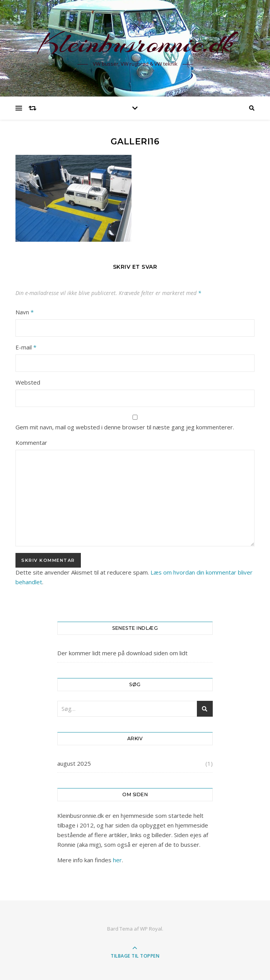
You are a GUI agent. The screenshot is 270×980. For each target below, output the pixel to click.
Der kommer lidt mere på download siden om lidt (122, 653)
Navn (25, 312)
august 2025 (74, 763)
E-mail (26, 347)
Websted (28, 382)
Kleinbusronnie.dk (135, 43)
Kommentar (31, 443)
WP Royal (151, 929)
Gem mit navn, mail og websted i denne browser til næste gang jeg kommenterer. (125, 427)
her (117, 860)
